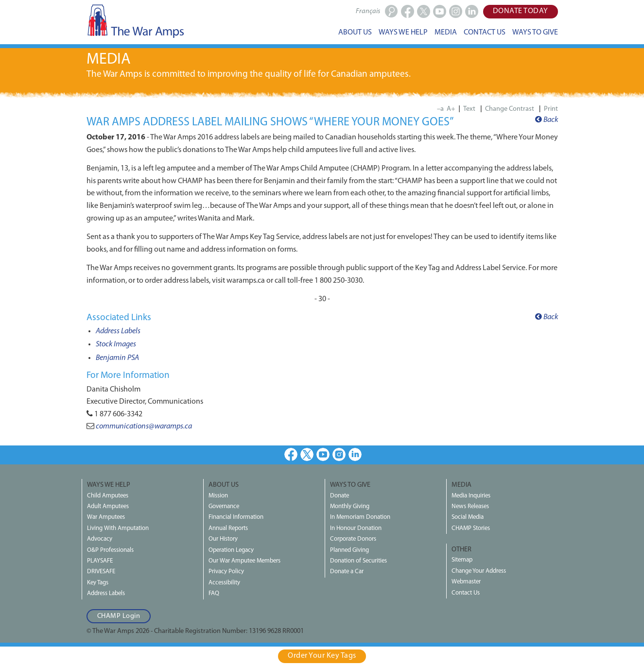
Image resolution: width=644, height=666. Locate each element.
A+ (451, 109)
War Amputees (106, 517)
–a (440, 109)
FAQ (214, 593)
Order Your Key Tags (322, 656)
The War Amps (135, 21)
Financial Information (236, 517)
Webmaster (466, 582)
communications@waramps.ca (144, 427)
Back (547, 120)
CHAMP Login (119, 616)
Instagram (339, 454)
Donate (339, 496)
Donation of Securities (358, 561)
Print (551, 109)
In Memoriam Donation (360, 517)
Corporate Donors (353, 539)
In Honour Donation (356, 528)
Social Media (468, 517)
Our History (223, 539)
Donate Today (521, 11)
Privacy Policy (226, 572)
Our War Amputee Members (244, 561)
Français (368, 11)
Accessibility (224, 583)
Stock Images (116, 344)
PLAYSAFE (100, 561)
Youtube (323, 454)
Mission (218, 496)
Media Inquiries (471, 496)
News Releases (470, 506)
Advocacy (100, 539)
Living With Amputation (118, 528)
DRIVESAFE (101, 572)
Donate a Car (347, 572)
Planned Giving (349, 550)
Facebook (291, 454)
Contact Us (466, 593)
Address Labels (118, 331)
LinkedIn (355, 454)
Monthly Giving (350, 506)
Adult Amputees (108, 506)
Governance (224, 506)
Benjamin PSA (117, 358)
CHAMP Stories (471, 528)
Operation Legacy (231, 550)
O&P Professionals (110, 550)
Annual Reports (228, 528)
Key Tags (98, 583)
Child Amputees (108, 496)
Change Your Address (479, 571)
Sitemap (462, 560)
